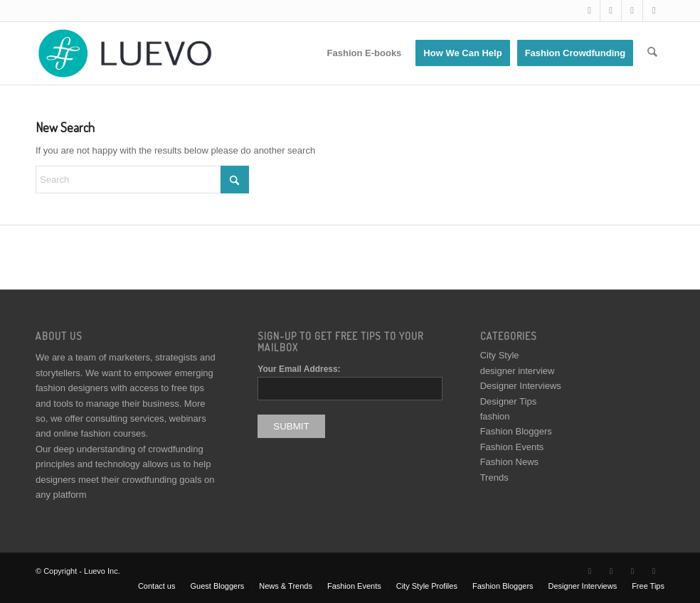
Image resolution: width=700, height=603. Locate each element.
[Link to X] (589, 11)
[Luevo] (124, 53)
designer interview (518, 371)
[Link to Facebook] (611, 11)
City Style (500, 355)
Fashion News (509, 462)
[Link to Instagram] (632, 11)
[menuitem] (365, 53)
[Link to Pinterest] (654, 11)
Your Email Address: (299, 369)
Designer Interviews (521, 386)
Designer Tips (508, 401)
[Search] (653, 53)
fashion (495, 416)
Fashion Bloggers (516, 431)
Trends (494, 477)
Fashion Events (512, 447)
